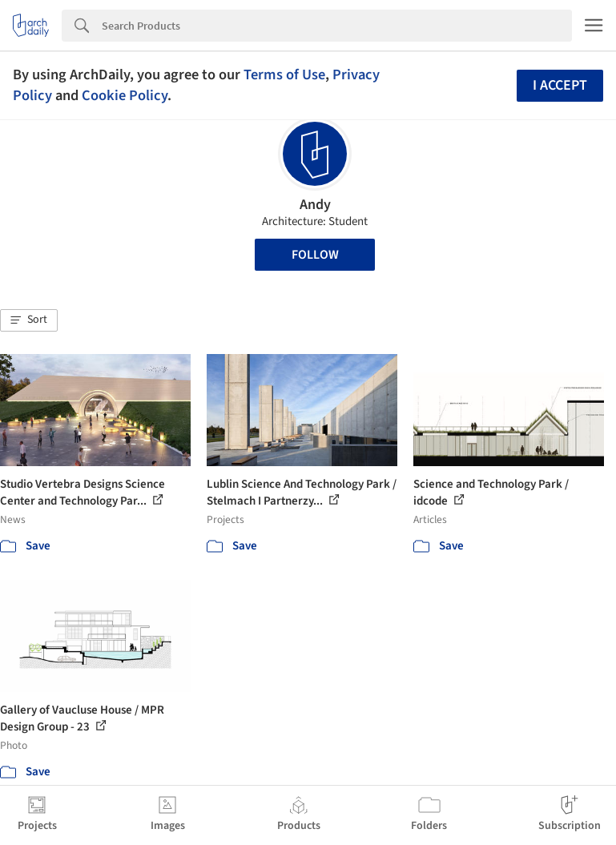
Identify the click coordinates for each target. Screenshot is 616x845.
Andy (315, 205)
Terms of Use (284, 74)
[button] (29, 320)
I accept (560, 85)
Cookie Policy (125, 95)
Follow (315, 255)
